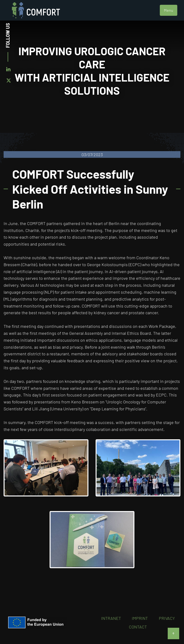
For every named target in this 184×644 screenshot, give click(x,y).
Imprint (140, 618)
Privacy (167, 618)
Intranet (111, 618)
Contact (138, 627)
